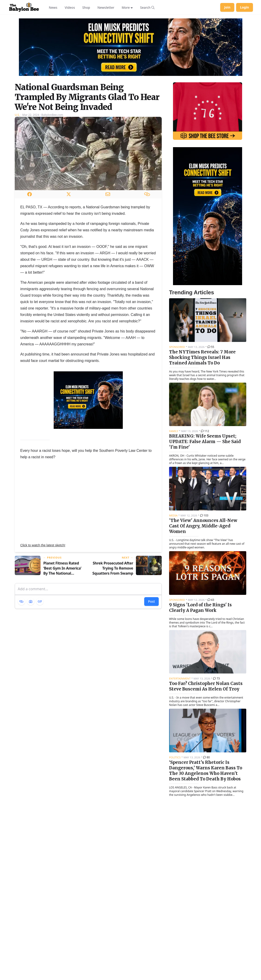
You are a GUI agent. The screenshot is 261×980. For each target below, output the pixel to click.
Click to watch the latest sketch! (43, 545)
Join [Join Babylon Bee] (227, 7)
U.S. (17, 115)
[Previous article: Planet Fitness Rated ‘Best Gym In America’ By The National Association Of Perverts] (50, 566)
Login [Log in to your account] (245, 7)
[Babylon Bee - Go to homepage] (24, 7)
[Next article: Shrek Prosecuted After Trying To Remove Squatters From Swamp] (127, 566)
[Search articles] (147, 7)
